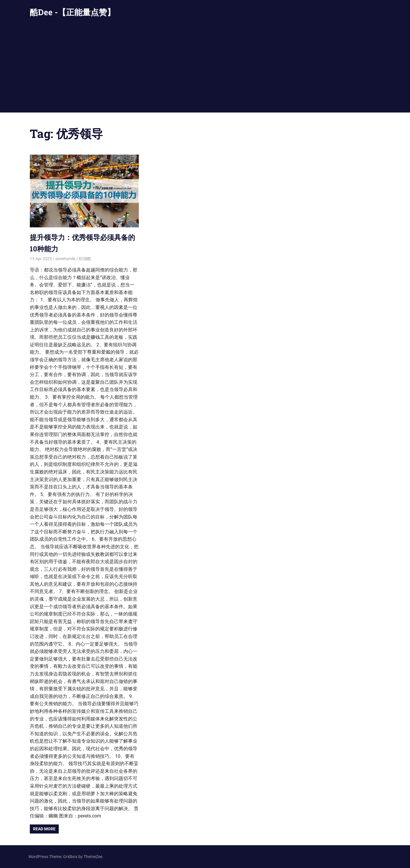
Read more (44, 829)
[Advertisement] (205, 69)
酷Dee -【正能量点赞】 (72, 12)
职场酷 (85, 259)
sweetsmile (65, 259)
